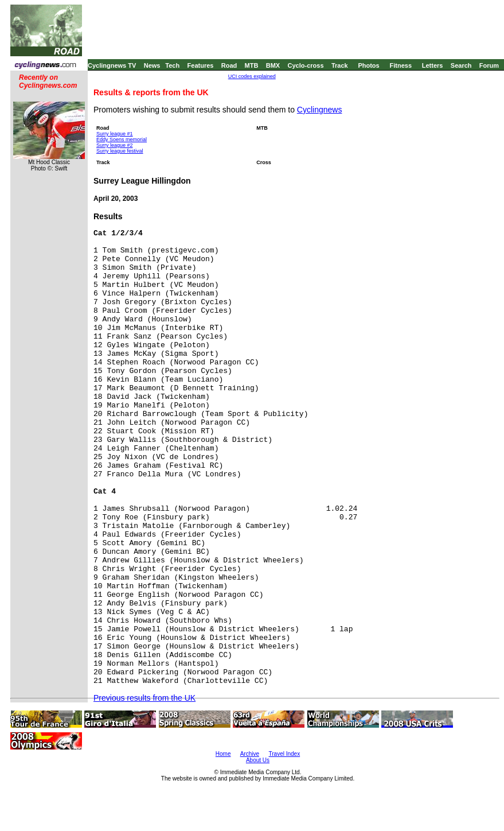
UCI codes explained (252, 76)
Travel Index (285, 754)
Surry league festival (120, 151)
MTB (252, 65)
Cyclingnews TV (112, 65)
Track (340, 65)
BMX (273, 65)
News (152, 65)
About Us (258, 760)
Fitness (401, 65)
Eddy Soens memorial (122, 139)
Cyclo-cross (306, 65)
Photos (368, 65)
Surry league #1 (115, 134)
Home (223, 754)
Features (201, 65)
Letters (433, 65)
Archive (250, 754)
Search (461, 65)
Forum (489, 65)
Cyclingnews (320, 110)
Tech (172, 65)
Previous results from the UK (144, 698)
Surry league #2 (115, 145)
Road (229, 65)
